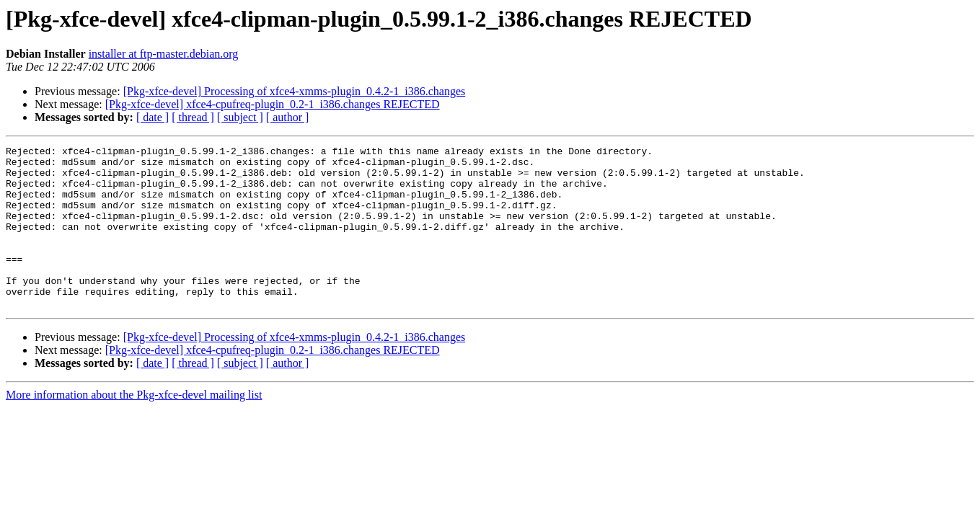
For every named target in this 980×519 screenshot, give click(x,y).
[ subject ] (240, 117)
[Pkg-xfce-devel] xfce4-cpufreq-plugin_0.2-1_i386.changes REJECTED (273, 104)
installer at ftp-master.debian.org (164, 54)
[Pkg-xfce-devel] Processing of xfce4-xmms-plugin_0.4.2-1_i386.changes (295, 91)
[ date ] (153, 117)
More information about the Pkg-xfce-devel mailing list (134, 427)
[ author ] (288, 117)
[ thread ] (193, 117)
